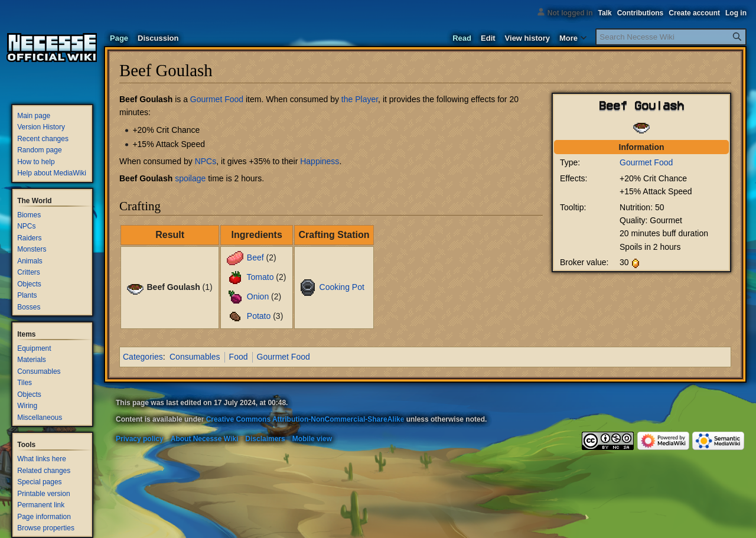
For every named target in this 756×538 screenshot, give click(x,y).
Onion (258, 296)
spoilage (190, 178)
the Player (360, 99)
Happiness (320, 161)
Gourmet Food (646, 162)
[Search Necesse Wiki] (671, 37)
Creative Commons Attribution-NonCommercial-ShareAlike (305, 419)
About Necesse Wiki (205, 439)
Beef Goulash (146, 99)
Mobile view (312, 439)
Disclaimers (265, 439)
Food (239, 357)
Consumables (195, 357)
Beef (255, 257)
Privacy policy (140, 439)
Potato (259, 316)
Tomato (260, 277)
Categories (143, 357)
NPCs (206, 161)
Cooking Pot (342, 287)
